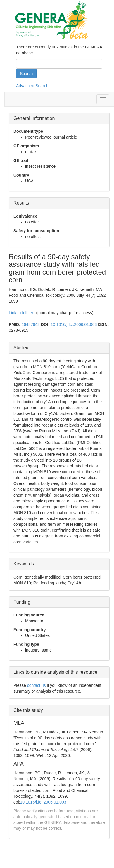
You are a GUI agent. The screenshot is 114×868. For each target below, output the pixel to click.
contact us (37, 685)
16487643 (31, 324)
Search (26, 74)
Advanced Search (32, 86)
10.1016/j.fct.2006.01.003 (74, 324)
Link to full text (22, 313)
